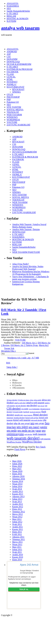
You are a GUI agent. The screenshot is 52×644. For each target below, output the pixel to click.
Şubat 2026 (17, 464)
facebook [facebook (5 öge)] (26, 412)
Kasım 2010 (18, 557)
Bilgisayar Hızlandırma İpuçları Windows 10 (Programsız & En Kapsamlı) (31, 273)
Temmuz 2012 (19, 512)
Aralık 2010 (18, 555)
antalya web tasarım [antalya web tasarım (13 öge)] (35, 403)
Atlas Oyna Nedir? (21, 264)
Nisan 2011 (17, 544)
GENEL (16, 164)
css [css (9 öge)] (46, 406)
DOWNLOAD (13, 62)
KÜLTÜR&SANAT (15, 87)
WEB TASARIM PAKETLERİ (26, 252)
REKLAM (11, 16)
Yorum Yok (9, 348)
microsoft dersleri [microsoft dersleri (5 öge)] (37, 420)
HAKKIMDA (13, 6)
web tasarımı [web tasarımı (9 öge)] (45, 439)
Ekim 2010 (17, 560)
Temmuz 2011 (19, 539)
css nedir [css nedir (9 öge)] (25, 409)
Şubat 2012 (17, 522)
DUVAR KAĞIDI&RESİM (19, 64)
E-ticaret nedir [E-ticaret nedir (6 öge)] (18, 412)
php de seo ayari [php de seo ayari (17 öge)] (22, 423)
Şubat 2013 (17, 499)
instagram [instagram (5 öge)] (10, 418)
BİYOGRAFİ (18, 89)
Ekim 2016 (17, 474)
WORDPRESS (13, 120)
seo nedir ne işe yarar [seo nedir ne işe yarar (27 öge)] (29, 431)
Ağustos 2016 (18, 476)
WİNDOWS (12, 117)
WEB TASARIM (14, 115)
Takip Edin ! (12, 367)
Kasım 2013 (18, 494)
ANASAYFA (12, 3)
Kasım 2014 (18, 481)
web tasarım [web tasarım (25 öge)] (39, 434)
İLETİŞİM (11, 21)
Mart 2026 (17, 461)
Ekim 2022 (17, 466)
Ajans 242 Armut (29, 565)
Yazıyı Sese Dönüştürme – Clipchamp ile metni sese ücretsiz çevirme (31, 278)
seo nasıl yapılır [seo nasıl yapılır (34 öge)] (38, 427)
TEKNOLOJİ (13, 112)
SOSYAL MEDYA (15, 110)
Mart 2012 (17, 519)
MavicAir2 (44, 345)
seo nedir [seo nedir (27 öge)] (12, 431)
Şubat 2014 (17, 486)
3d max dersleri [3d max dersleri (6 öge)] (12, 400)
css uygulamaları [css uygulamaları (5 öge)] (34, 409)
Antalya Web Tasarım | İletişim (26, 229)
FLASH (10, 74)
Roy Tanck (41, 447)
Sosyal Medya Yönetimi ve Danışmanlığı (29, 572)
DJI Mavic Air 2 (29, 343)
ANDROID (12, 52)
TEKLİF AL (24, 589)
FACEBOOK (13, 72)
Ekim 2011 (17, 532)
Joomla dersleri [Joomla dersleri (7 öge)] (19, 418)
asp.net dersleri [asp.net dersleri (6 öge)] (21, 406)
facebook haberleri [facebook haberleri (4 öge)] (35, 412)
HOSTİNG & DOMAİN (17, 19)
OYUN (10, 94)
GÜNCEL (11, 77)
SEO (9, 8)
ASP (9, 54)
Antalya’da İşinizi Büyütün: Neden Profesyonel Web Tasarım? (28, 268)
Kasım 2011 (18, 529)
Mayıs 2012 (17, 514)
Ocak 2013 (17, 502)
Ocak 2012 (17, 524)
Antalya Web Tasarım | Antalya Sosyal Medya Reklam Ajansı (29, 226)
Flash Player (20, 449)
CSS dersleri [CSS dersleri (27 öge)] (14, 408)
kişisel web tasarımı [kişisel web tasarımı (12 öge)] (22, 420)
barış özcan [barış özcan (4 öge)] (41, 406)
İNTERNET (12, 82)
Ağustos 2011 (18, 537)
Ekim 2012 (17, 509)
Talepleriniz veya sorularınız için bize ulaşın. (24, 584)
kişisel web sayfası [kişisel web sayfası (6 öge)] (32, 418)
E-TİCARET (12, 14)
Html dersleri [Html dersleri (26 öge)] (40, 415)
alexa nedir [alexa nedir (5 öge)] (38, 400)
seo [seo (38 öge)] (32, 423)
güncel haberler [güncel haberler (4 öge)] (28, 415)
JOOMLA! (12, 84)
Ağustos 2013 (18, 497)
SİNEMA (16, 92)
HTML (10, 79)
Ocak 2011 (17, 552)
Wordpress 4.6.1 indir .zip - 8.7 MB (23, 358)
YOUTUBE (12, 122)
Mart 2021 (17, 469)
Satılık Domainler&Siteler (18, 11)
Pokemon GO (13, 102)
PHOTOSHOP (13, 97)
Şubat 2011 (17, 550)
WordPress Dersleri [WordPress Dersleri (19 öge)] (32, 442)
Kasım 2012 (18, 507)
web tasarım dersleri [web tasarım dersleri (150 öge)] (23, 438)
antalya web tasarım (20, 28)
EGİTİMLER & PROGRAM (20, 69)
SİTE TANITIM (14, 107)
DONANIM (12, 59)
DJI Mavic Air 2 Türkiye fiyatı (24, 345)
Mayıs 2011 (17, 542)
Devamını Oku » (9, 351)
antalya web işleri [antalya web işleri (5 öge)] (20, 403)
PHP (9, 100)
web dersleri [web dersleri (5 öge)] (28, 435)
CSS (9, 57)
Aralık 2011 (17, 527)
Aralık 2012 (18, 504)
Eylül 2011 (17, 534)
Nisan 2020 (17, 471)
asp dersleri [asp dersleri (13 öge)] (32, 405)
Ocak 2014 (17, 489)
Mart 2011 (17, 547)
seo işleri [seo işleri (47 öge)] (22, 427)
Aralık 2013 (18, 491)
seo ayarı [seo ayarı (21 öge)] (40, 423)
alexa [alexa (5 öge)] (32, 400)
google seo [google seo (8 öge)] (19, 415)
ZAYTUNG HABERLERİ (18, 125)
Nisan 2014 (17, 484)
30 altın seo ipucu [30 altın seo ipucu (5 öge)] (24, 400)
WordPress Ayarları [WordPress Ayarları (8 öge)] (14, 442)
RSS (8, 363)
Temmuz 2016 (19, 479)
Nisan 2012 (17, 517)
